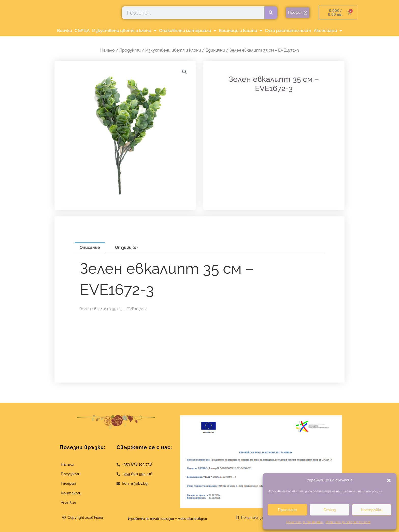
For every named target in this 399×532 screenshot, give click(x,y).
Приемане (287, 510)
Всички (65, 31)
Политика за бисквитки (305, 522)
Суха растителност (288, 31)
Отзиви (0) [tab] (126, 247)
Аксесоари (328, 31)
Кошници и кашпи (241, 31)
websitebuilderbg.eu (201, 518)
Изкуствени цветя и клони (124, 31)
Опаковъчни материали (188, 31)
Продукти (130, 50)
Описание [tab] (90, 247)
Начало (108, 50)
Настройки (372, 510)
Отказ (330, 510)
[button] (389, 480)
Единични (215, 50)
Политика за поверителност (348, 522)
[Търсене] (271, 13)
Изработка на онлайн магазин (145, 518)
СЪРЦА (82, 31)
